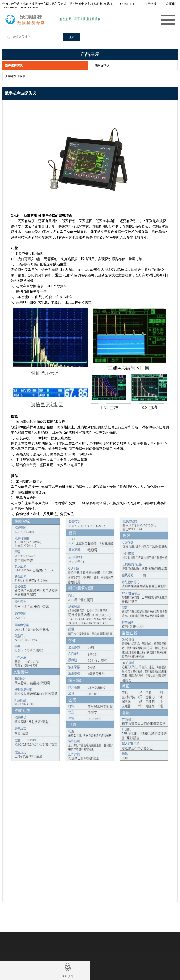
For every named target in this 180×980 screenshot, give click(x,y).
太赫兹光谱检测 (10, 76)
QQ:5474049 (124, 4)
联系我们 (172, 4)
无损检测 (89, 942)
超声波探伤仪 (11, 66)
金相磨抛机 (127, 942)
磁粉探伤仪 (97, 65)
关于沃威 (151, 4)
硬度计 (107, 942)
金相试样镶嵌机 (64, 942)
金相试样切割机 (34, 942)
